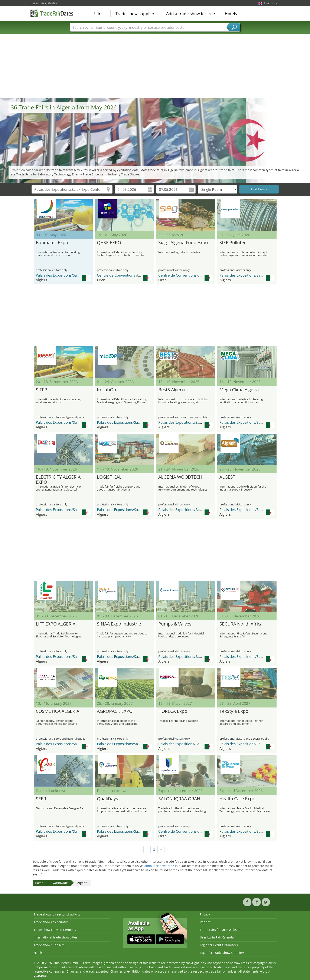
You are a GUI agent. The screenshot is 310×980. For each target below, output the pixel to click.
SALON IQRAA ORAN (179, 799)
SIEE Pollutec (233, 243)
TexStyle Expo (234, 711)
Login (34, 3)
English (271, 3)
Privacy (205, 914)
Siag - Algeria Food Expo (183, 243)
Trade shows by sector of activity (57, 914)
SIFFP (41, 390)
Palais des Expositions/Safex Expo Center (70, 275)
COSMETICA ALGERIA (58, 711)
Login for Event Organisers (219, 945)
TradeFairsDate (52, 13)
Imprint (205, 922)
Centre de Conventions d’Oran (122, 275)
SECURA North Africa (241, 624)
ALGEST (227, 477)
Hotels (231, 14)
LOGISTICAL (109, 477)
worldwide (60, 883)
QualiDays (107, 799)
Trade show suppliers (136, 14)
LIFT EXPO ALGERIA (56, 624)
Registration (50, 3)
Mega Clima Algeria (239, 390)
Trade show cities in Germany (55, 930)
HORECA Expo (173, 711)
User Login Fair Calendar (217, 937)
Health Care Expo (237, 799)
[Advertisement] (155, 66)
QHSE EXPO (109, 243)
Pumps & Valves (175, 624)
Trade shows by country (51, 922)
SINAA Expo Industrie (119, 624)
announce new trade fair (162, 866)
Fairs (99, 14)
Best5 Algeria (172, 390)
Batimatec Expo (52, 243)
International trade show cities (56, 937)
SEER (41, 799)
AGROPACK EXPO (115, 711)
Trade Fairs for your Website (220, 930)
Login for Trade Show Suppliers (222, 953)
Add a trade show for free (191, 14)
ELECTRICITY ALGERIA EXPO (58, 480)
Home (39, 883)
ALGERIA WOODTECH (180, 477)
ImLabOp (107, 390)
